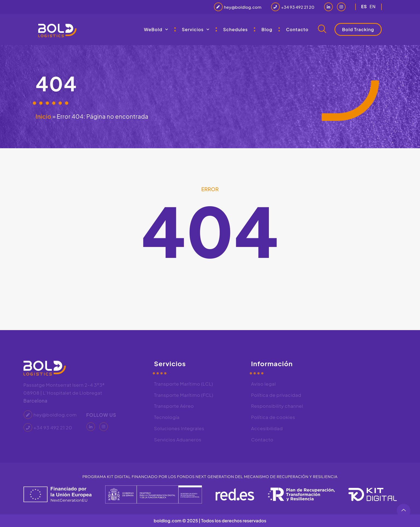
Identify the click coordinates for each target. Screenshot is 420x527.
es (364, 7)
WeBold (156, 29)
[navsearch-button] (322, 30)
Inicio (43, 116)
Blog (267, 29)
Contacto (297, 29)
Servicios (196, 29)
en (373, 7)
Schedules (236, 29)
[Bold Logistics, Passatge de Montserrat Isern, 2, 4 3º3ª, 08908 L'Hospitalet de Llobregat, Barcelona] (365, 396)
